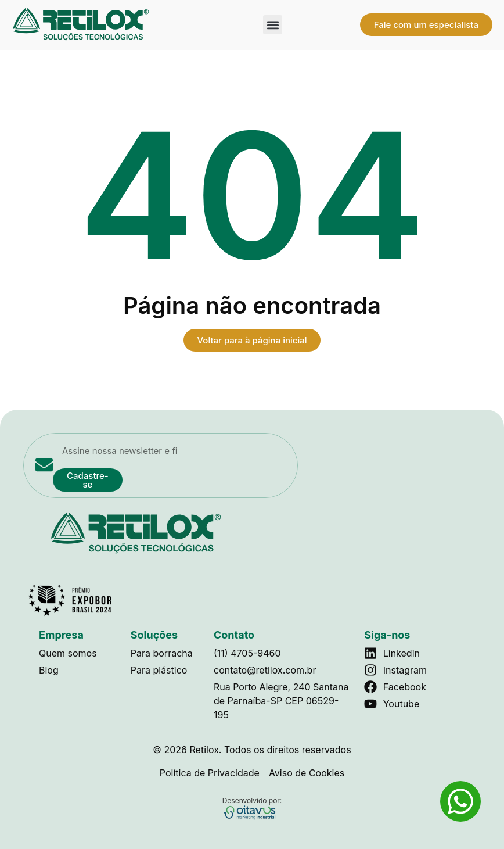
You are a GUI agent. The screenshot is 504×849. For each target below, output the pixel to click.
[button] (273, 25)
